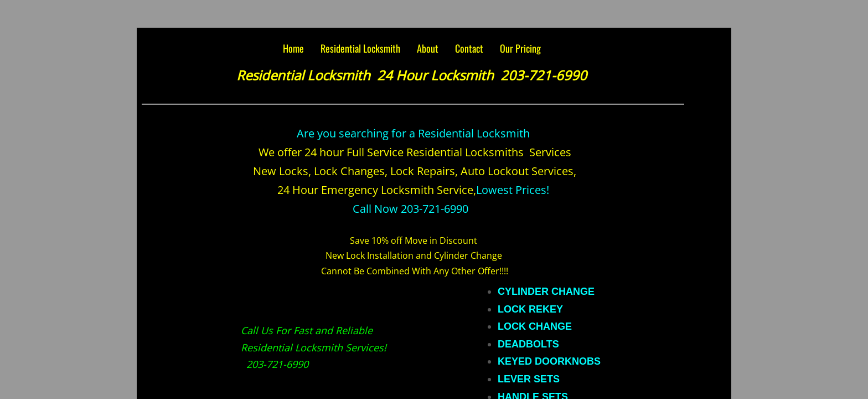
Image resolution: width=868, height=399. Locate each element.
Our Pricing (520, 48)
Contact (469, 48)
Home (293, 48)
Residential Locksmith (360, 48)
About (428, 48)
